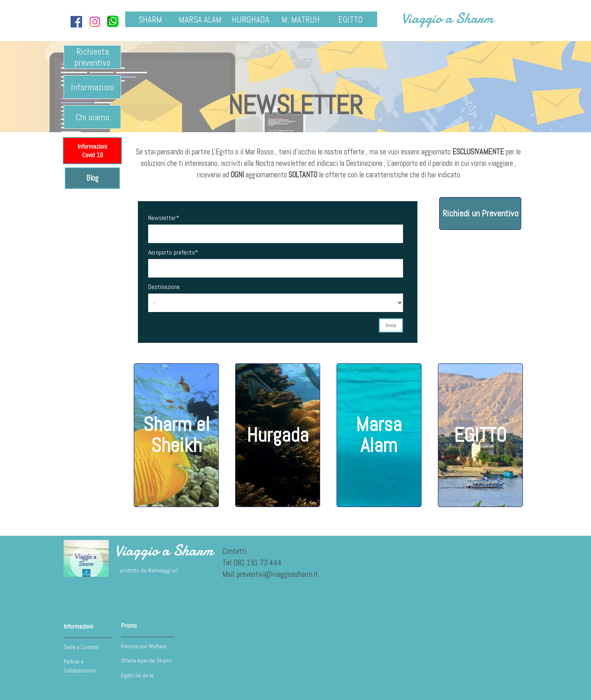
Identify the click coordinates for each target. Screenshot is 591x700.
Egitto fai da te (137, 676)
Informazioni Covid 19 (92, 151)
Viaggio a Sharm (447, 18)
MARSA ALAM (200, 20)
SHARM (150, 20)
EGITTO (350, 20)
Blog (92, 178)
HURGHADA (251, 20)
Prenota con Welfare (144, 646)
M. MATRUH (301, 20)
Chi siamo (92, 117)
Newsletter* (164, 218)
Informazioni (93, 87)
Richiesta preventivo (92, 57)
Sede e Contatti (81, 647)
